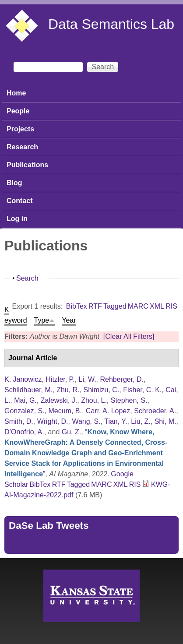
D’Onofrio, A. (24, 432)
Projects (20, 129)
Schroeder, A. (155, 411)
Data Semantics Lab (111, 24)
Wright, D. (53, 421)
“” (86, 453)
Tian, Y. (116, 421)
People (18, 111)
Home (16, 93)
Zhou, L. (94, 400)
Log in (17, 219)
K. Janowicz (23, 379)
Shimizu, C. (102, 390)
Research (22, 147)
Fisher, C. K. (142, 390)
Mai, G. (25, 400)
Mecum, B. (65, 411)
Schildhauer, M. (28, 390)
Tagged (115, 306)
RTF (95, 306)
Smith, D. (19, 421)
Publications (27, 165)
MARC (138, 306)
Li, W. (88, 379)
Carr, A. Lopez (108, 411)
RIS (171, 306)
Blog (14, 183)
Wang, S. (86, 421)
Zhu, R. (68, 390)
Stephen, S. (129, 400)
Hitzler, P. (60, 379)
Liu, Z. (141, 421)
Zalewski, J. (59, 400)
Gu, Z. (71, 432)
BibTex (77, 306)
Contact (20, 201)
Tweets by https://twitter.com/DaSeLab (68, 544)
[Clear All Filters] (129, 336)
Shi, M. (165, 421)
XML (157, 306)
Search (27, 278)
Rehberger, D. (122, 379)
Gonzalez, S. (25, 411)
